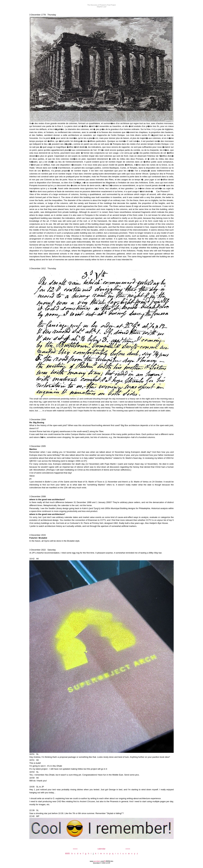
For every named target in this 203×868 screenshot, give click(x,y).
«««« (75, 849)
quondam (97, 861)
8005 (67, 853)
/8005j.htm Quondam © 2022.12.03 (103, 862)
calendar (101, 849)
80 (105, 861)
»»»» (128, 849)
